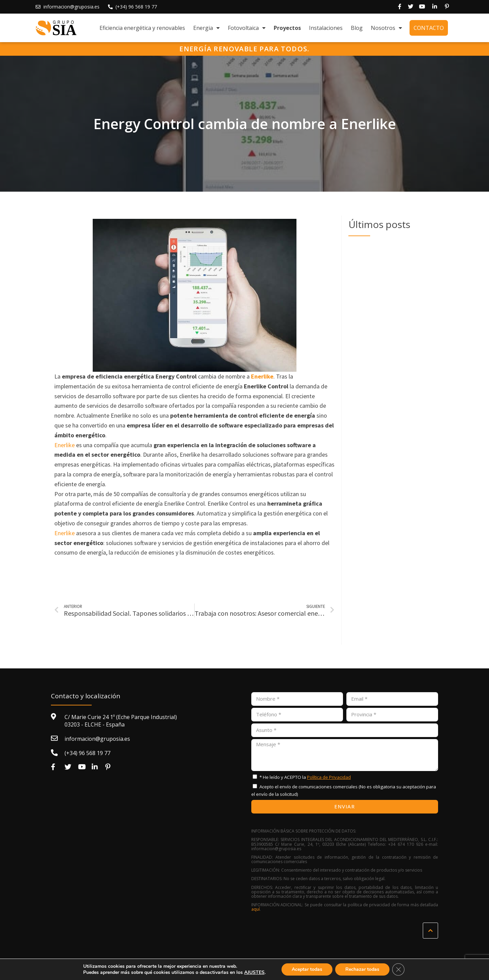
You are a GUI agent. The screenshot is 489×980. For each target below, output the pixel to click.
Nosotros (386, 28)
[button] (430, 931)
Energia (206, 28)
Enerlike (65, 445)
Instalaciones (326, 28)
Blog (357, 28)
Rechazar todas (362, 969)
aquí (256, 909)
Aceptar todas (307, 969)
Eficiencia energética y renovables (142, 28)
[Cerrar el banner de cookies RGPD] (398, 969)
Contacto (429, 28)
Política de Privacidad (329, 777)
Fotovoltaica (247, 28)
